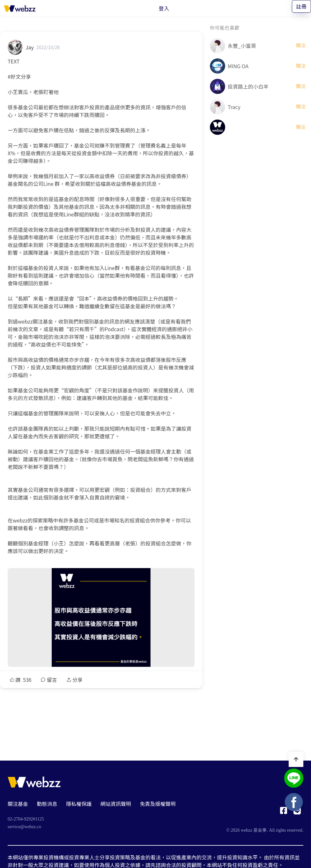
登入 (164, 8)
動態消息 (47, 804)
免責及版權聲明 (158, 804)
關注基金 (18, 804)
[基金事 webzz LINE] (294, 779)
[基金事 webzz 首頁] (20, 8)
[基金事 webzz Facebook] (284, 812)
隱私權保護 (79, 804)
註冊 (301, 6)
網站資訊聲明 (116, 804)
